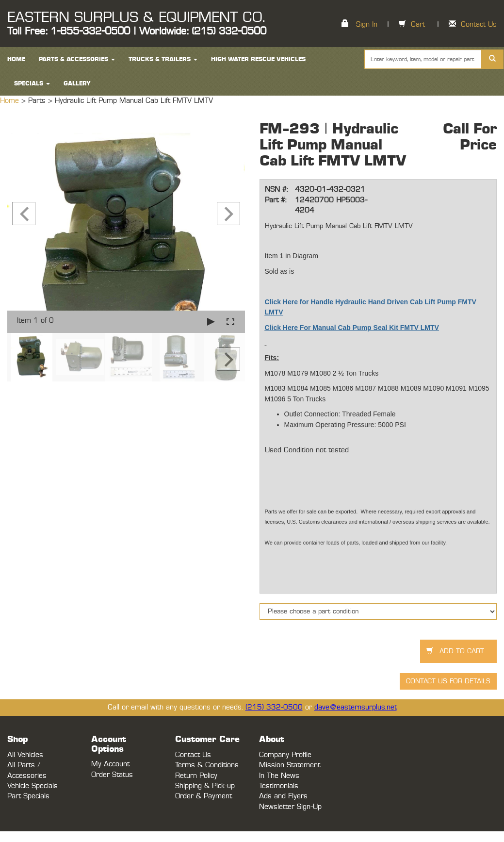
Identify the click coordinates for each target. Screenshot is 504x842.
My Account (110, 764)
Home (11, 101)
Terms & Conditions (207, 765)
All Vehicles (25, 755)
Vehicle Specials (33, 786)
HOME (16, 59)
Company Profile (285, 755)
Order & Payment (203, 796)
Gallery (77, 83)
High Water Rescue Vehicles (258, 59)
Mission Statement (290, 765)
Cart (418, 25)
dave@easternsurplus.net (356, 707)
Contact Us (479, 25)
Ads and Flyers (283, 796)
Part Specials (28, 796)
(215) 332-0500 (274, 707)
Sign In (367, 25)
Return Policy (196, 776)
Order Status (112, 775)
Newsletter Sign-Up (290, 807)
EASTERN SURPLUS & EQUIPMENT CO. (136, 17)
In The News (279, 776)
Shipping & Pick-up (205, 786)
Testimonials (279, 786)
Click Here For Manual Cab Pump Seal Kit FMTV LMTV (352, 328)
